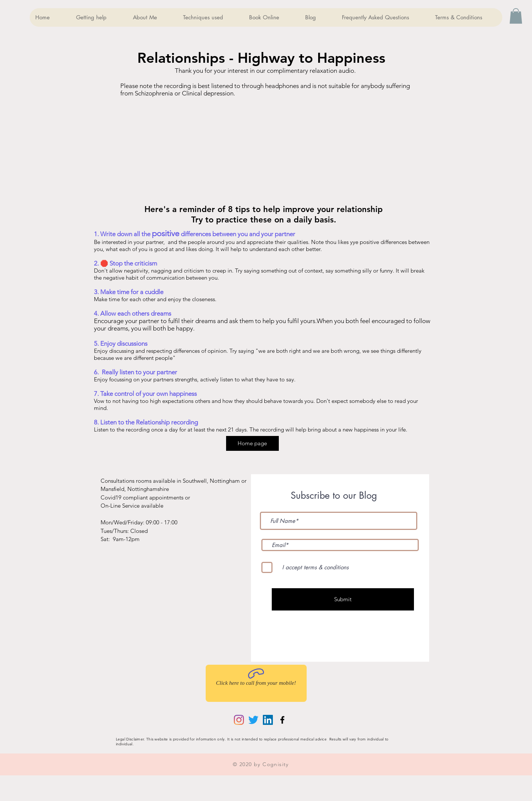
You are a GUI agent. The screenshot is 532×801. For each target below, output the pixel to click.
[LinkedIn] (268, 720)
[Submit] (343, 599)
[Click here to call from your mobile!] (256, 683)
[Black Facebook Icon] (282, 720)
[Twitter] (253, 720)
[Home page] (252, 443)
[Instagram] (239, 720)
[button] (516, 16)
